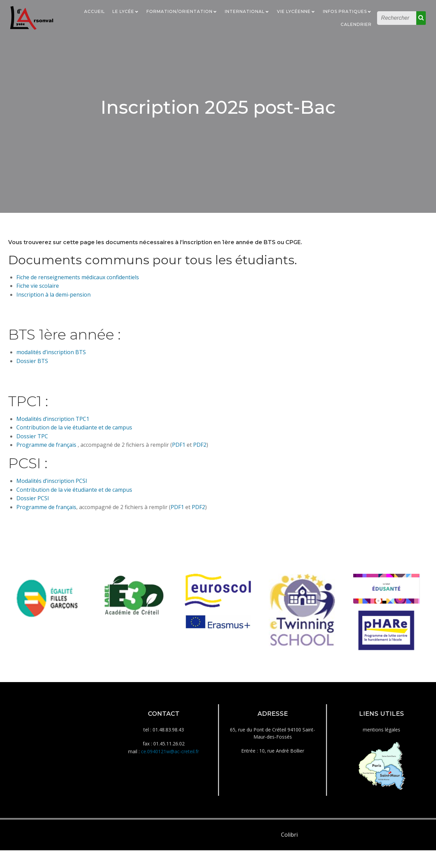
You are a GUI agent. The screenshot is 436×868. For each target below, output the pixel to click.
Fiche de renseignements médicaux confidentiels (78, 280)
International (248, 11)
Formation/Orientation (183, 11)
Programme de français (46, 448)
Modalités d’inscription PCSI (52, 484)
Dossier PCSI (33, 502)
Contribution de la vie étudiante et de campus (74, 431)
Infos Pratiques (348, 11)
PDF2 (200, 448)
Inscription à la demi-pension (53, 298)
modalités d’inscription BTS (51, 356)
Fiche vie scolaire (38, 289)
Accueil (95, 11)
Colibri (289, 853)
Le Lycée (126, 11)
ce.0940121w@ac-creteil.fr (170, 766)
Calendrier (357, 24)
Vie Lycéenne (297, 11)
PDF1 (179, 448)
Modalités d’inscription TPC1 (53, 422)
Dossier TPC (32, 440)
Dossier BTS (32, 364)
